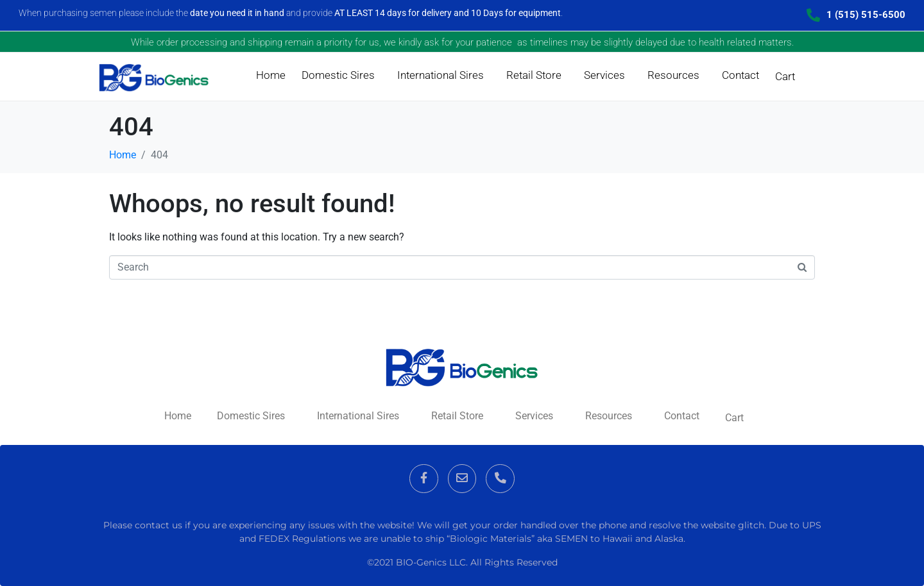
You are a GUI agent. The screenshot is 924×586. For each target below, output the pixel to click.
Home (271, 75)
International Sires (441, 75)
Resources (673, 75)
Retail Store (534, 75)
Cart (785, 76)
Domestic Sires (338, 75)
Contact (740, 75)
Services (604, 75)
